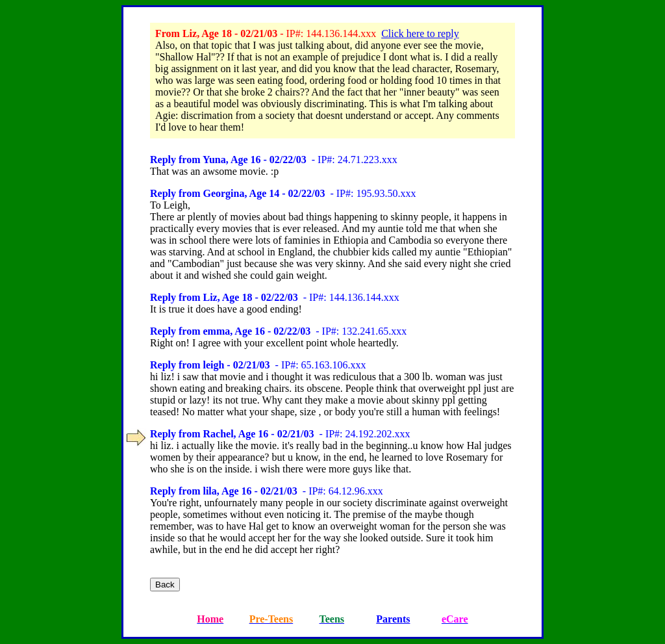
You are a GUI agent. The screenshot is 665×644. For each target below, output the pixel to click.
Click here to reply (420, 33)
